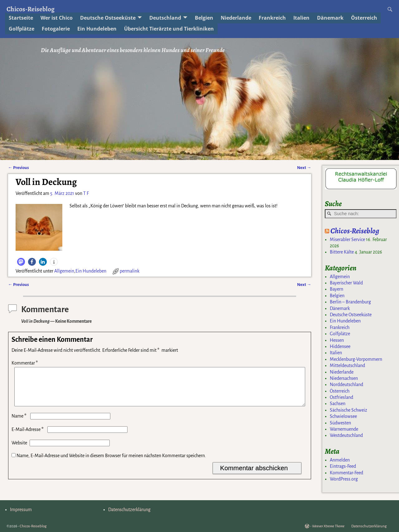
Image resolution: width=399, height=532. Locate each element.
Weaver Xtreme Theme (328, 526)
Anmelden (340, 460)
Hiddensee (340, 346)
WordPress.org (344, 479)
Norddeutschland (346, 384)
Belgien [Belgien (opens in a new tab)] (204, 18)
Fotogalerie (56, 29)
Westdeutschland (346, 435)
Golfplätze (22, 29)
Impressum (21, 510)
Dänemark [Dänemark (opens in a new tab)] (330, 18)
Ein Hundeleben (91, 271)
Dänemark (340, 308)
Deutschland (165, 18)
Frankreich (340, 327)
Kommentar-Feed (346, 473)
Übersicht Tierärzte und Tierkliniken (169, 29)
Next (304, 168)
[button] (21, 262)
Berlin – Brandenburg (350, 302)
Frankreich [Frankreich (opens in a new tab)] (272, 18)
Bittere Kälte (342, 252)
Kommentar (25, 363)
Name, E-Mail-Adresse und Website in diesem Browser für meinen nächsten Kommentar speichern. (111, 463)
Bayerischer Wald (346, 283)
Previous (19, 168)
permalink (130, 271)
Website (19, 450)
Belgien (337, 296)
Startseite (21, 18)
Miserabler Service (347, 239)
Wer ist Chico (57, 18)
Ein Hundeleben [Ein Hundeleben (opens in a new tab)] (97, 29)
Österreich (340, 391)
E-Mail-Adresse (28, 437)
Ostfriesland (341, 397)
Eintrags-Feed (343, 466)
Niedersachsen (344, 378)
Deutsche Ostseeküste (108, 18)
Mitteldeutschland (347, 365)
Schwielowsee (343, 416)
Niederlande (236, 18)
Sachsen (338, 404)
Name (20, 423)
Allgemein (64, 271)
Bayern (337, 289)
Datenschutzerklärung (129, 510)
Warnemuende (344, 429)
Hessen (337, 340)
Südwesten (340, 423)
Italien (301, 18)
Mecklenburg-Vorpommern (356, 359)
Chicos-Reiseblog (31, 9)
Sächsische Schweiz (349, 410)
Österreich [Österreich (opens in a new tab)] (364, 18)
